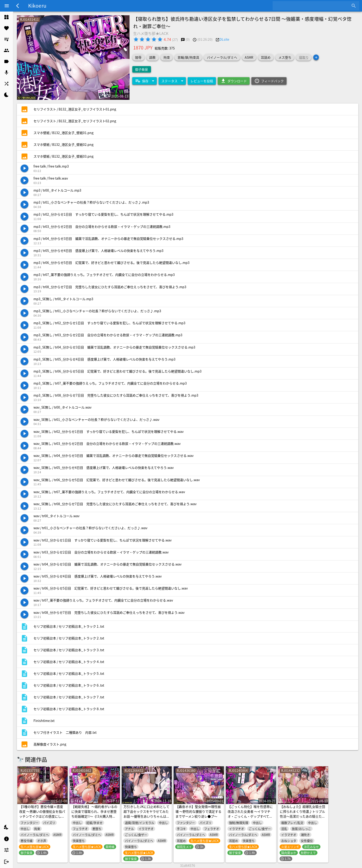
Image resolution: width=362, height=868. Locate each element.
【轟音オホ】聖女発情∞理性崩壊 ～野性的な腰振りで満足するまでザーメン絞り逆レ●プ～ (198, 811)
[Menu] (7, 6)
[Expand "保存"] (145, 81)
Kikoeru (37, 6)
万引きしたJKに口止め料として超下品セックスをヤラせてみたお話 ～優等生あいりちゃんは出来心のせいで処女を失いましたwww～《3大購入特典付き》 (146, 816)
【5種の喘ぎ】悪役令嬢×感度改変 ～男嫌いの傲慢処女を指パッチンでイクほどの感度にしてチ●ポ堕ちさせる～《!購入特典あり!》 (42, 816)
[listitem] (6, 17)
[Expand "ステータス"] (172, 81)
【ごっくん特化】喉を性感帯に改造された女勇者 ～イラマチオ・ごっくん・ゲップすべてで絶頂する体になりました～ (250, 814)
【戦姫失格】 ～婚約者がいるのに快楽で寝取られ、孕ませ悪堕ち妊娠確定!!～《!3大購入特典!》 (94, 814)
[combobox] (312, 6)
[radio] (136, 39)
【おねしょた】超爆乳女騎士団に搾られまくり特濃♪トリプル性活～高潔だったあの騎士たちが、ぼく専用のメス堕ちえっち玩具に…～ (302, 816)
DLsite (224, 39)
